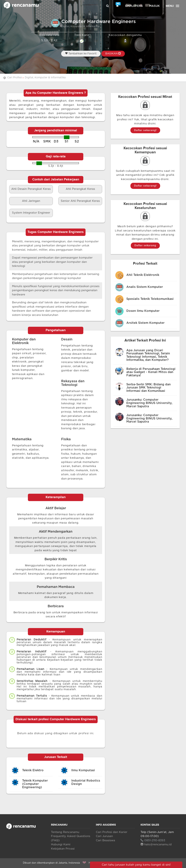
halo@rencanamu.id (156, 845)
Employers (134, 6)
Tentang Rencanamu (65, 832)
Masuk (155, 6)
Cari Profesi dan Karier (112, 832)
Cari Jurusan (104, 836)
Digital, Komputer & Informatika (45, 78)
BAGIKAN (113, 53)
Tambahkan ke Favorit (81, 53)
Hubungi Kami (61, 845)
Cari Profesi (15, 78)
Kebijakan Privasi (63, 849)
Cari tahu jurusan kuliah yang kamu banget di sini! (136, 865)
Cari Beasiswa (105, 840)
